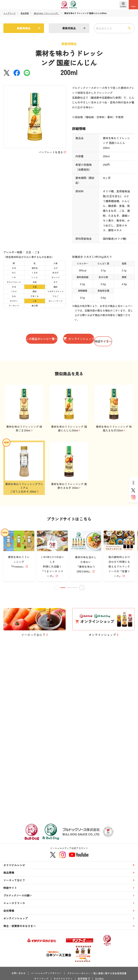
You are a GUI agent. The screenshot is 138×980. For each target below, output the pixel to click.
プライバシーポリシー (79, 974)
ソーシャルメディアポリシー (46, 974)
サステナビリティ (63, 978)
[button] (63, 738)
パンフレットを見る (51, 152)
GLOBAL (100, 978)
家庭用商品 (24, 28)
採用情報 (82, 978)
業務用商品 (69, 28)
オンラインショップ (100, 339)
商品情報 (25, 13)
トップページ (9, 13)
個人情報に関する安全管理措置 (110, 974)
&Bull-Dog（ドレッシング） (47, 13)
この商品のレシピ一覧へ (41, 339)
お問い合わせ (19, 974)
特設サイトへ (69, 354)
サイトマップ (41, 978)
